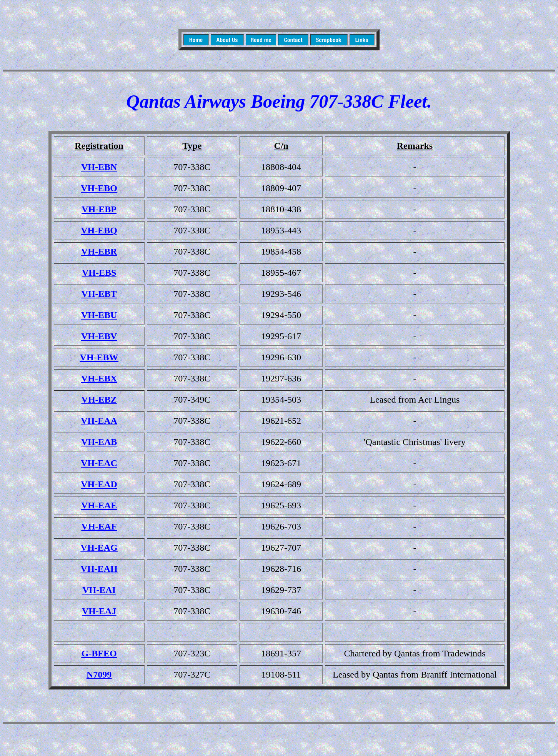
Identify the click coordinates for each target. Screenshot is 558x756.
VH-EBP (99, 209)
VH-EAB (99, 442)
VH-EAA (99, 421)
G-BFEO (99, 653)
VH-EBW (99, 357)
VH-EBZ (99, 400)
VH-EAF (99, 526)
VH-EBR (99, 251)
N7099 (99, 674)
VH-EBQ (99, 230)
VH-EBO (99, 188)
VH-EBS (99, 273)
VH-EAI (99, 590)
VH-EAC (99, 463)
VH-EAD (99, 484)
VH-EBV (99, 336)
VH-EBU (99, 315)
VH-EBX (99, 378)
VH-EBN (99, 167)
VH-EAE (99, 505)
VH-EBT (99, 294)
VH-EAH (99, 569)
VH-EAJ (99, 611)
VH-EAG (99, 548)
